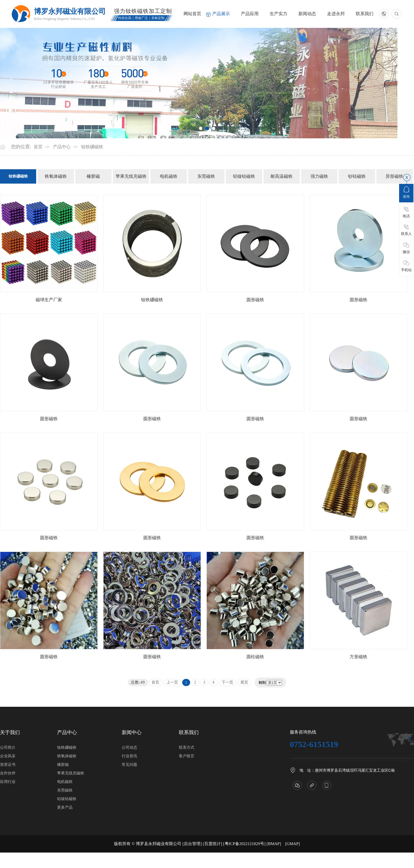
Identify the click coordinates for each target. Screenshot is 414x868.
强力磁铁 (319, 176)
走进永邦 (336, 14)
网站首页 (192, 14)
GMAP (292, 844)
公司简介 (8, 747)
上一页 (172, 682)
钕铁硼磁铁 (92, 147)
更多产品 (65, 807)
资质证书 (8, 765)
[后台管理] (192, 844)
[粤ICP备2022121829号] (244, 844)
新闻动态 (307, 14)
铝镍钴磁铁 (244, 176)
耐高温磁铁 (282, 176)
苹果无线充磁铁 (131, 176)
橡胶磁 (93, 176)
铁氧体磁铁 (56, 176)
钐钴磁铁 (357, 176)
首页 (38, 147)
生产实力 (278, 14)
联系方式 (187, 747)
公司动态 (129, 747)
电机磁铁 (169, 176)
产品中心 (62, 147)
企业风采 (8, 756)
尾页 (244, 682)
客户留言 (187, 756)
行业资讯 (129, 756)
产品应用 (250, 14)
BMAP (274, 844)
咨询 (406, 192)
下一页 (227, 682)
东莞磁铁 (206, 176)
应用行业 (8, 782)
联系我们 (365, 14)
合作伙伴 (8, 773)
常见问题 (129, 765)
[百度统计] (213, 844)
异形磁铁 (394, 176)
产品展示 (221, 14)
